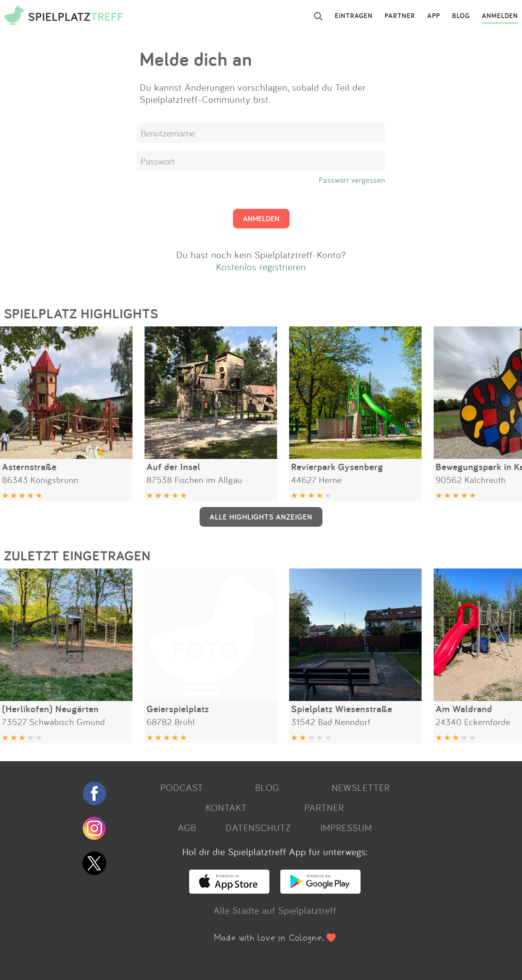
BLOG (461, 16)
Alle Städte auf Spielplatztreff (275, 910)
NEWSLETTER (361, 787)
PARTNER (400, 16)
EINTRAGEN (354, 16)
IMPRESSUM (346, 827)
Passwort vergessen (352, 180)
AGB (187, 827)
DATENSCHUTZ (258, 827)
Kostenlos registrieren (261, 267)
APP (434, 16)
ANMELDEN (500, 16)
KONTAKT (226, 807)
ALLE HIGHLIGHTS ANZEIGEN (261, 517)
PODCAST (182, 787)
